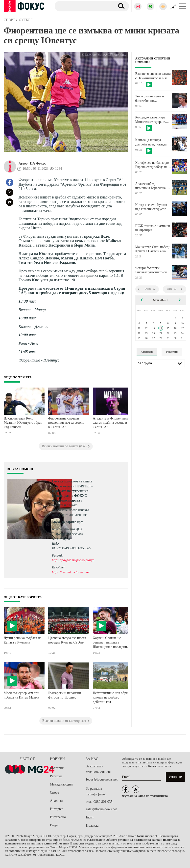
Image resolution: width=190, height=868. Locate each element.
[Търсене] (83, 6)
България (57, 768)
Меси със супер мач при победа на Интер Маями (21, 695)
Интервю (57, 809)
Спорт (55, 793)
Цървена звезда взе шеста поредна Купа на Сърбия (67, 640)
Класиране (147, 352)
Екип (90, 817)
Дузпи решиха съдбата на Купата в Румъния (23, 640)
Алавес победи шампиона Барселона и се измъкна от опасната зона (152, 186)
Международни (61, 784)
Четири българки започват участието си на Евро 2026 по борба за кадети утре (153, 270)
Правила (92, 826)
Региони (56, 776)
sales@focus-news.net (101, 809)
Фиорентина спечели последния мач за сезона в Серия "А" (66, 423)
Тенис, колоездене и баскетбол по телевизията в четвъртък (153, 99)
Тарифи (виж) (96, 794)
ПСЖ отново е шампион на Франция (153, 228)
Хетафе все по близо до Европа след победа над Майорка (152, 165)
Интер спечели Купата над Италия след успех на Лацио (152, 207)
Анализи (56, 801)
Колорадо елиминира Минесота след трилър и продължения (153, 120)
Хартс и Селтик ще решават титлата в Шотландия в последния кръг (111, 643)
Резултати (172, 352)
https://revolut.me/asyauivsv (71, 572)
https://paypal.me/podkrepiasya (73, 560)
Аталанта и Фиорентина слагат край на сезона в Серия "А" (110, 423)
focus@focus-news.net (102, 779)
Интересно (58, 817)
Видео (55, 825)
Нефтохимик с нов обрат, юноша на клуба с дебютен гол (111, 697)
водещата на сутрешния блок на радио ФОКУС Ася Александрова (70, 496)
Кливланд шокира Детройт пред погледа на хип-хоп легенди (153, 142)
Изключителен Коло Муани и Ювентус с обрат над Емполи (23, 423)
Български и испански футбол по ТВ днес (65, 695)
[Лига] (161, 363)
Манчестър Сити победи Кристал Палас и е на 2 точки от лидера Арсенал (153, 249)
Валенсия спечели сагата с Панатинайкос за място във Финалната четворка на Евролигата (153, 76)
